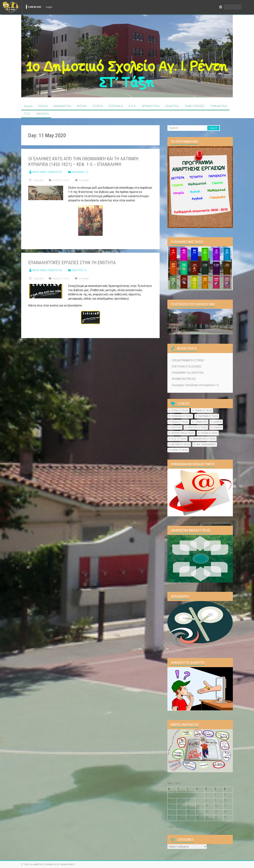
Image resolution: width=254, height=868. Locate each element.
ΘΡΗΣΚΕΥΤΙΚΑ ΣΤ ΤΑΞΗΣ (183, 433)
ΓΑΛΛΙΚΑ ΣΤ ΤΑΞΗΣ (203, 410)
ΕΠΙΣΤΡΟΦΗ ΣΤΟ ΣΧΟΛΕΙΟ (187, 367)
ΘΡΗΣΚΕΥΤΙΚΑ (151, 106)
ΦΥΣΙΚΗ (82, 106)
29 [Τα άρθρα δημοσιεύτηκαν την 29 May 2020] (207, 817)
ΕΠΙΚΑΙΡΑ (218, 427)
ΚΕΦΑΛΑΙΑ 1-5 (80, 172)
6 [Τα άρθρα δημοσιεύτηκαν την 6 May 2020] (187, 800)
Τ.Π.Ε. (28, 114)
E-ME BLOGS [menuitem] (35, 7)
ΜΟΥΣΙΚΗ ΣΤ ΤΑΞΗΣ (181, 444)
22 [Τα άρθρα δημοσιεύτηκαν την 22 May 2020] (207, 811)
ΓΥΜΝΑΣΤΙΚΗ (219, 106)
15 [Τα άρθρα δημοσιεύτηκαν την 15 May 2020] (207, 806)
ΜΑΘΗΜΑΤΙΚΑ (62, 106)
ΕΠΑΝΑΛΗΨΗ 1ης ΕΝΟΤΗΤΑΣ (188, 373)
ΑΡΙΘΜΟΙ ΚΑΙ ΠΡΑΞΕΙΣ (184, 379)
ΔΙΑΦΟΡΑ (218, 422)
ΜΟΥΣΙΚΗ (43, 114)
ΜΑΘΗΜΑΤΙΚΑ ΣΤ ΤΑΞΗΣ (204, 439)
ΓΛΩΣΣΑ (43, 106)
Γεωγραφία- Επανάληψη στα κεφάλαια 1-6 (195, 385)
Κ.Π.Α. (132, 106)
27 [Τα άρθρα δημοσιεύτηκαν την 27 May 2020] (188, 817)
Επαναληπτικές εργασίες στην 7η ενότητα (72, 263)
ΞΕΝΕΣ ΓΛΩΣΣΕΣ (195, 106)
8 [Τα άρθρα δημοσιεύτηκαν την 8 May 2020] (206, 800)
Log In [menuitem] (49, 7)
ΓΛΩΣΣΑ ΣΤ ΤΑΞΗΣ (61, 279)
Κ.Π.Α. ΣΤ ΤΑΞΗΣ (179, 439)
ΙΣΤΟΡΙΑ (98, 106)
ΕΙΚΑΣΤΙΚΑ (172, 106)
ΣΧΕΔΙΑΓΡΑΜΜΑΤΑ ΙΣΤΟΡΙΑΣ (188, 360)
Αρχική (28, 106)
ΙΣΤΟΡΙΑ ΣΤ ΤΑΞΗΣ (61, 180)
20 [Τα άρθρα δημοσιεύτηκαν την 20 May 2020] (188, 811)
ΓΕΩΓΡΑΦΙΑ (116, 106)
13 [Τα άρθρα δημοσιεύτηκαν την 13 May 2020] (188, 806)
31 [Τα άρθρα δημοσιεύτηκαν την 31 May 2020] (225, 817)
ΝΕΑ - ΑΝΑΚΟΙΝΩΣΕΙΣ (206, 444)
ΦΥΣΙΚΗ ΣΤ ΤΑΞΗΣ (180, 450)
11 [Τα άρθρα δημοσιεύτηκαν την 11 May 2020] (169, 806)
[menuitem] (11, 7)
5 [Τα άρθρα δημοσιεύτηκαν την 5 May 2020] (178, 800)
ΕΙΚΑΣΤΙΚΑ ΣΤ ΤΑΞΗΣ (197, 427)
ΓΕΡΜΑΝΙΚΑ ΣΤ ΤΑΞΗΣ (182, 416)
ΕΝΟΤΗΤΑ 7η (79, 270)
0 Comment (82, 180)
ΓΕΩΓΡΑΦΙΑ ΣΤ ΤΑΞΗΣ (208, 416)
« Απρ (171, 827)
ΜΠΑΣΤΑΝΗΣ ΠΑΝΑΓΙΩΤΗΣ (47, 172)
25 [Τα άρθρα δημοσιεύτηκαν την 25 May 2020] (169, 817)
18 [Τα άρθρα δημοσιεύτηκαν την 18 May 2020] (169, 811)
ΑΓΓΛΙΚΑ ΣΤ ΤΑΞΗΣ (180, 410)
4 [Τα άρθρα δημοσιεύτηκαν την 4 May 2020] (169, 800)
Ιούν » (179, 827)
